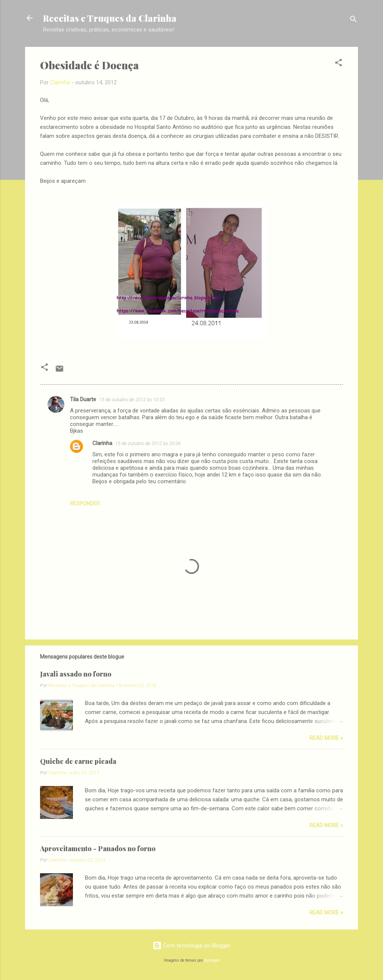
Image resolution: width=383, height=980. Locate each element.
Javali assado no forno (76, 674)
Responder (85, 503)
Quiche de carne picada (78, 761)
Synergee (212, 960)
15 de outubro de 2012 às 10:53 (132, 400)
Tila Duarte (83, 399)
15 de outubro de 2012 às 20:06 (148, 443)
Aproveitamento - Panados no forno (98, 849)
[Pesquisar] (353, 20)
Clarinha (102, 443)
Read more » (326, 738)
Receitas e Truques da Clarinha (110, 18)
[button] (338, 64)
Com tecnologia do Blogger (191, 946)
